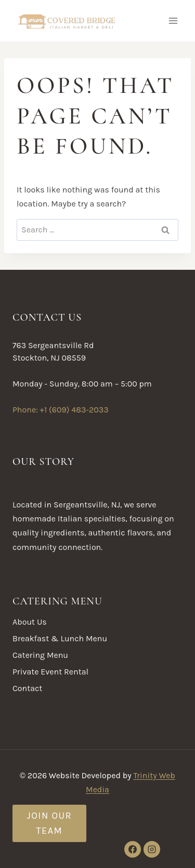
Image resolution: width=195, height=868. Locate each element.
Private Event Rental (50, 672)
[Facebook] (133, 849)
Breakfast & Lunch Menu (60, 638)
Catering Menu (40, 655)
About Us (30, 622)
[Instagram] (152, 849)
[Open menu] (173, 20)
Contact (27, 688)
